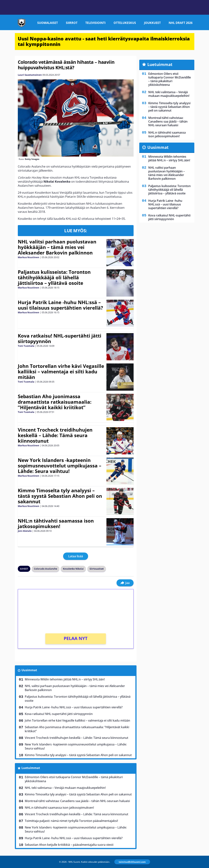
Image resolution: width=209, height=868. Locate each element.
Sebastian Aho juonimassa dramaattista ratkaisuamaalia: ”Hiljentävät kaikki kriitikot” (55, 402)
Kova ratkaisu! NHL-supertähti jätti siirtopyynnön (60, 338)
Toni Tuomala (26, 346)
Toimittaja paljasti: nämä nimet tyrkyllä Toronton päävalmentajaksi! (71, 821)
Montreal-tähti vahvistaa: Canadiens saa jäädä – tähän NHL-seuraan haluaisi (77, 801)
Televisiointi (95, 23)
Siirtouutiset (97, 569)
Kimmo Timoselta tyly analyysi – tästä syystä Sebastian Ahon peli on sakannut (60, 496)
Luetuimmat (31, 768)
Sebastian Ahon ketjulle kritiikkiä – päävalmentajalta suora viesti (69, 845)
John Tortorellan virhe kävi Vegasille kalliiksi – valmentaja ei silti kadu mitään (61, 372)
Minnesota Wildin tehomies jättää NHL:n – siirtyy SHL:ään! (65, 679)
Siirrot (72, 23)
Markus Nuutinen (29, 257)
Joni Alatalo (25, 531)
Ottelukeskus (125, 23)
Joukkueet (152, 23)
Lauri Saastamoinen (30, 75)
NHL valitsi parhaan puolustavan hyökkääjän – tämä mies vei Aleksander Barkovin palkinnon (57, 247)
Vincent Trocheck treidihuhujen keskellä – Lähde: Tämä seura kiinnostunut (55, 435)
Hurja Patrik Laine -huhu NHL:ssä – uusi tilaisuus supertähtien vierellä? (60, 305)
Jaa (125, 583)
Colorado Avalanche (46, 569)
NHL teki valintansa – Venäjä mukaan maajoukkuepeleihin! (65, 788)
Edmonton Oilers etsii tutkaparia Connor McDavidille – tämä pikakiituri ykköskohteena (74, 779)
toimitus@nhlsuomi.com (132, 862)
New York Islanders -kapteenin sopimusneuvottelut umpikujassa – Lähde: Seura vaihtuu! (60, 466)
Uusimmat (29, 670)
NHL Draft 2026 (181, 23)
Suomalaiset (48, 23)
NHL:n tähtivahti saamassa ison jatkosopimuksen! (56, 523)
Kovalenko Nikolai (73, 569)
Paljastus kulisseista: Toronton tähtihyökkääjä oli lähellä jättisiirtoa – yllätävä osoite (54, 277)
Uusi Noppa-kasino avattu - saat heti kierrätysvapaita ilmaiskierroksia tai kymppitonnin (104, 41)
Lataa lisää (76, 556)
